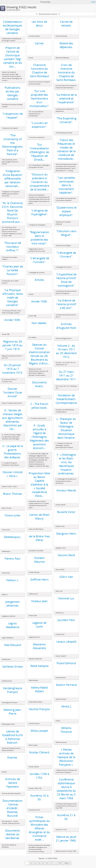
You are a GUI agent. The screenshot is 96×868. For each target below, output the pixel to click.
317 (60, 863)
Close (93, 2)
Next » (67, 863)
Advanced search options (48, 14)
